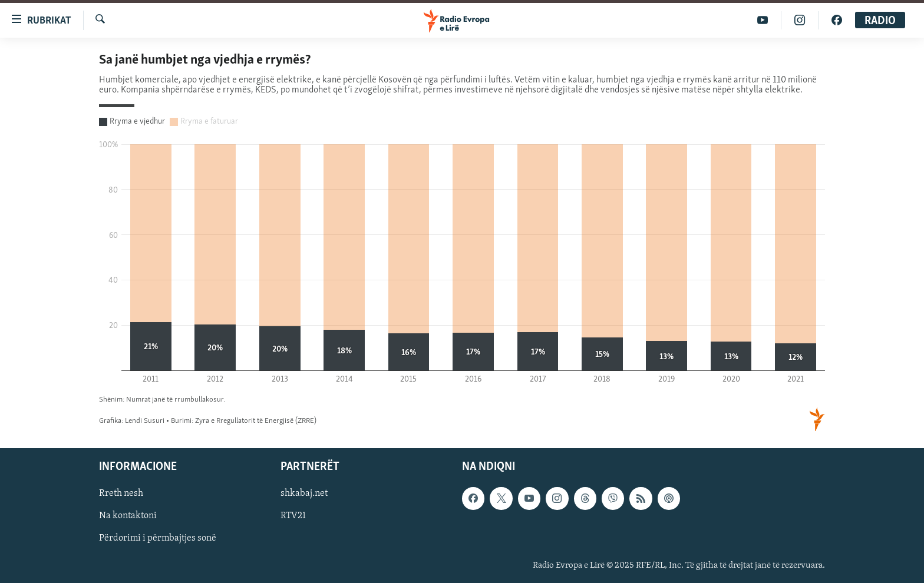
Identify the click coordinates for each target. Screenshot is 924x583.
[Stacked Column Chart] (462, 243)
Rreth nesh (121, 494)
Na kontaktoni (128, 516)
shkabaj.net (304, 494)
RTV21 (293, 516)
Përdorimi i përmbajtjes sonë (158, 539)
